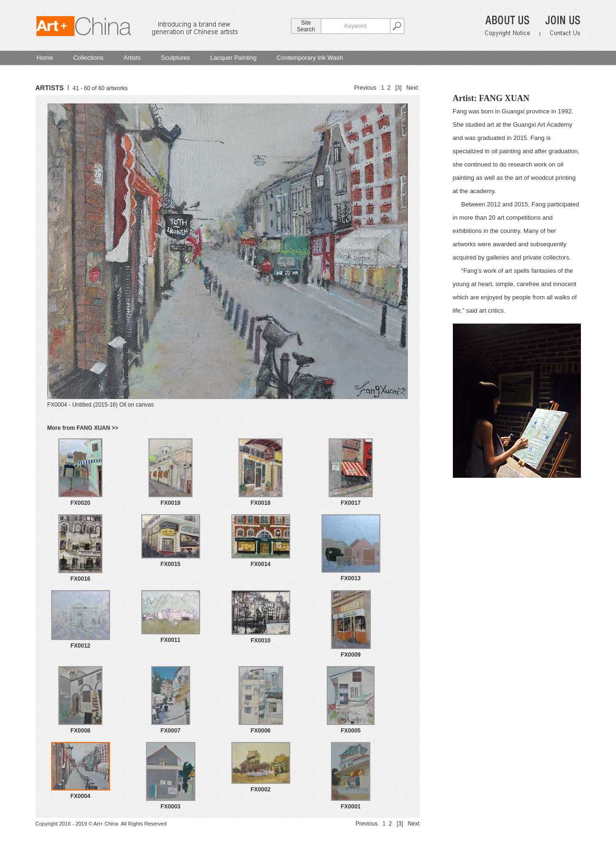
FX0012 (80, 646)
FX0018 (260, 503)
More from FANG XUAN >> (83, 428)
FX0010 (260, 641)
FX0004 (80, 796)
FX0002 (260, 789)
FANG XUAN (504, 98)
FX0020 (80, 503)
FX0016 (80, 579)
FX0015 (170, 564)
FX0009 (350, 655)
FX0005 (350, 731)
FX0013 (350, 578)
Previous (365, 88)
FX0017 (350, 503)
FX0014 (260, 564)
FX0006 (260, 731)
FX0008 (80, 731)
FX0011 (170, 640)
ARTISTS (50, 88)
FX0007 (170, 731)
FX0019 (170, 503)
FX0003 (170, 807)
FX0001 (350, 807)
